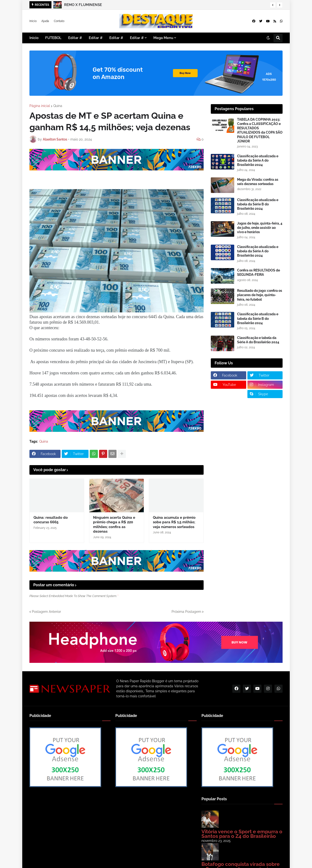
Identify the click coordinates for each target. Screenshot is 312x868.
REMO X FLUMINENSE (83, 5)
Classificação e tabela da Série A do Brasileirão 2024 (258, 340)
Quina (58, 106)
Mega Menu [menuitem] (163, 38)
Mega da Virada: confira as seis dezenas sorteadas (258, 182)
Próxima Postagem (186, 612)
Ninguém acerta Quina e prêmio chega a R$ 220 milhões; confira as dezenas (114, 525)
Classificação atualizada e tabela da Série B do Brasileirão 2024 (258, 204)
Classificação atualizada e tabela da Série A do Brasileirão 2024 (258, 160)
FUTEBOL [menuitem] (53, 38)
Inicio (33, 21)
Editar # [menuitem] (75, 38)
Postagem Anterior (46, 612)
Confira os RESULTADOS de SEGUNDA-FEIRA (259, 272)
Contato (59, 21)
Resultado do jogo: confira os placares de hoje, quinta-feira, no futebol (260, 295)
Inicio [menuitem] (34, 38)
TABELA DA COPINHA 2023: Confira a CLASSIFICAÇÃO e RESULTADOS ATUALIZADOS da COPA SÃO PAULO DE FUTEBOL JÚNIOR (260, 130)
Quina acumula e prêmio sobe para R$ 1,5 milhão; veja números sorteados (174, 522)
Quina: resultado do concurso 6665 (51, 520)
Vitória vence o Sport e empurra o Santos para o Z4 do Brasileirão (242, 834)
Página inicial (40, 106)
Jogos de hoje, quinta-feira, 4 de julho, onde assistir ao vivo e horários (260, 228)
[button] (273, 5)
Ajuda (45, 21)
